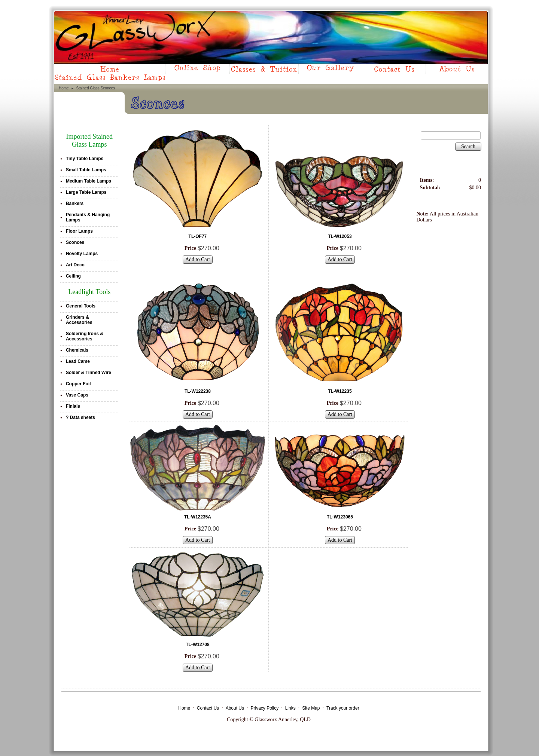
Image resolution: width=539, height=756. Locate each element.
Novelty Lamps (82, 254)
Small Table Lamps (86, 170)
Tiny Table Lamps (85, 159)
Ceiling (73, 276)
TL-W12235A (198, 517)
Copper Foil (78, 384)
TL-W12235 (340, 391)
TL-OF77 (198, 236)
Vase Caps (77, 395)
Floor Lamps (79, 231)
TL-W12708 (197, 645)
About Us (235, 708)
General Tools (81, 306)
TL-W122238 (198, 391)
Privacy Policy (264, 708)
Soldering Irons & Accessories (85, 336)
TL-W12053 (340, 236)
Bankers (75, 203)
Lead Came (78, 361)
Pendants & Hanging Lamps (88, 217)
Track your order (343, 708)
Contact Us (208, 708)
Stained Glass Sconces (96, 88)
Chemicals (77, 350)
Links (290, 708)
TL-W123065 (340, 517)
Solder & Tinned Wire (89, 373)
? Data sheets (80, 417)
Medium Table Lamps (89, 181)
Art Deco (75, 265)
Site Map (311, 708)
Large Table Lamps (86, 192)
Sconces (75, 242)
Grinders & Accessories (79, 320)
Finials (73, 406)
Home (64, 88)
